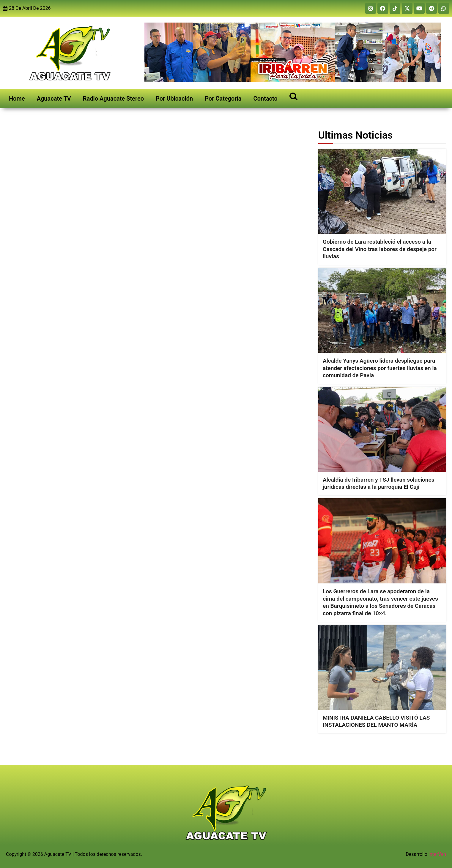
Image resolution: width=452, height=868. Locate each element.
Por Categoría (223, 99)
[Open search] (293, 96)
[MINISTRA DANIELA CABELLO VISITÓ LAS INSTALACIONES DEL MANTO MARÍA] (382, 667)
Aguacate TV (54, 99)
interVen (437, 854)
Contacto (266, 99)
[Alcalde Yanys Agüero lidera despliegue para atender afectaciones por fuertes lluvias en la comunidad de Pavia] (382, 310)
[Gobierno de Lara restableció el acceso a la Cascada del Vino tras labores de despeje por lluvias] (382, 191)
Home (17, 99)
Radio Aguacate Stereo (113, 99)
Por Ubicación (174, 99)
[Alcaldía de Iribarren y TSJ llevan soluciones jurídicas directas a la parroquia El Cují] (382, 429)
